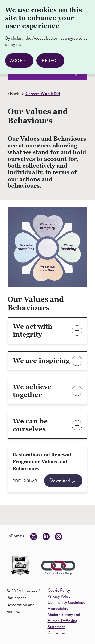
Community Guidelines (66, 602)
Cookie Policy (59, 590)
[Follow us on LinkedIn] (46, 537)
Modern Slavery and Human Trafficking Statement (64, 621)
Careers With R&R (43, 94)
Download (60, 480)
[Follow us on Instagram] (59, 537)
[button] (48, 331)
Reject (50, 59)
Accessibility (58, 608)
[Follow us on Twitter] (34, 537)
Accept (19, 59)
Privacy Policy (59, 596)
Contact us (57, 633)
